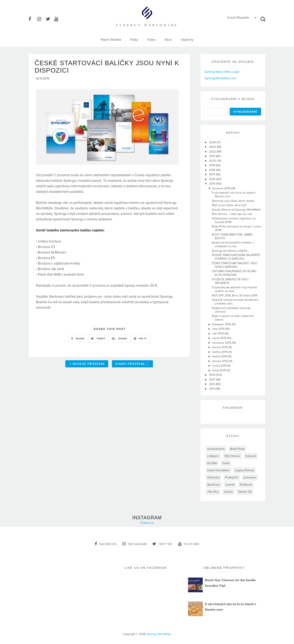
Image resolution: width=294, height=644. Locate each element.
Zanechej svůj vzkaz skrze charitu (233, 201)
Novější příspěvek (87, 365)
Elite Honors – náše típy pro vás (232, 214)
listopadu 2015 (222, 324)
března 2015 (221, 361)
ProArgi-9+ (232, 477)
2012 (213, 384)
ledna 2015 (220, 370)
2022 (213, 152)
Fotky (134, 40)
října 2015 (219, 329)
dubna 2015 (220, 356)
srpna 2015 (220, 338)
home (226, 463)
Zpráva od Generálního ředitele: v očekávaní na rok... (233, 244)
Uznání (228, 492)
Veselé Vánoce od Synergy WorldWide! (236, 210)
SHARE (78, 340)
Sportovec (214, 485)
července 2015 (222, 343)
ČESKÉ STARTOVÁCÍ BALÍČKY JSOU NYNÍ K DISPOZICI (234, 265)
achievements (216, 449)
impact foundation (218, 470)
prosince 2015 (222, 188)
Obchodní (213, 477)
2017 (212, 174)
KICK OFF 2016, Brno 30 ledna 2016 (234, 296)
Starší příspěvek (132, 365)
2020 (213, 161)
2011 (212, 389)
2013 (213, 380)
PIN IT (140, 340)
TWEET (98, 340)
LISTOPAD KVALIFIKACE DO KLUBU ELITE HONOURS (234, 273)
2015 (213, 184)
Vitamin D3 (245, 492)
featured (251, 456)
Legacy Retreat (244, 470)
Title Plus (213, 492)
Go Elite (212, 463)
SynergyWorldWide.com (220, 78)
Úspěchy (187, 40)
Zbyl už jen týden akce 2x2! (229, 205)
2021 (213, 156)
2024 (213, 142)
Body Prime (237, 449)
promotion (250, 477)
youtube (189, 544)
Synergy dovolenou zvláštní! (229, 251)
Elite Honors (232, 456)
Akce (168, 40)
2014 (213, 375)
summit (230, 485)
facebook (106, 544)
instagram (135, 544)
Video (151, 40)
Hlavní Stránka (111, 40)
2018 (213, 170)
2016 (213, 179)
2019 (213, 165)
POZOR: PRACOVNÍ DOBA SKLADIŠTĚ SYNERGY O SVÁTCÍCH (236, 257)
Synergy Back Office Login (222, 72)
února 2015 (220, 366)
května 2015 (220, 352)
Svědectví (246, 485)
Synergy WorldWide (159, 634)
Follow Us (147, 523)
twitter (162, 544)
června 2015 (220, 347)
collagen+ (213, 456)
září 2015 (218, 334)
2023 (213, 147)
